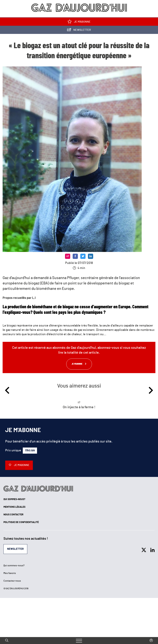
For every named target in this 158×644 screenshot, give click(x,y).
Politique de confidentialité (21, 522)
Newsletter (79, 31)
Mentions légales (14, 507)
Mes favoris (10, 573)
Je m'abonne (79, 22)
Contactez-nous (12, 581)
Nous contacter (13, 515)
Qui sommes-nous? (14, 499)
